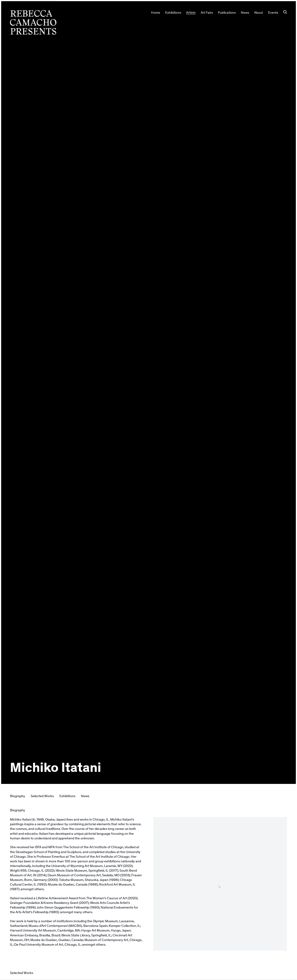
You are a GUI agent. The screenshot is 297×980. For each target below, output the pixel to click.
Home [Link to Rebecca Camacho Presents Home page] (156, 13)
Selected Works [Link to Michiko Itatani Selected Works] (42, 796)
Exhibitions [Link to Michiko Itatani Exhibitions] (67, 796)
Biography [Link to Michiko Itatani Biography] (18, 796)
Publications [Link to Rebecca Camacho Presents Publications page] (227, 13)
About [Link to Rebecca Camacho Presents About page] (258, 13)
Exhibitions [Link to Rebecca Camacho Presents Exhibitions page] (173, 13)
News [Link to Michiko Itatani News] (85, 796)
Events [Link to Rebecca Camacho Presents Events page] (273, 13)
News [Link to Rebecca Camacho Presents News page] (245, 13)
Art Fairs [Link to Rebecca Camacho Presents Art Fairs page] (207, 13)
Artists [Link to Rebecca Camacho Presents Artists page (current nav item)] (191, 13)
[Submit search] (285, 13)
